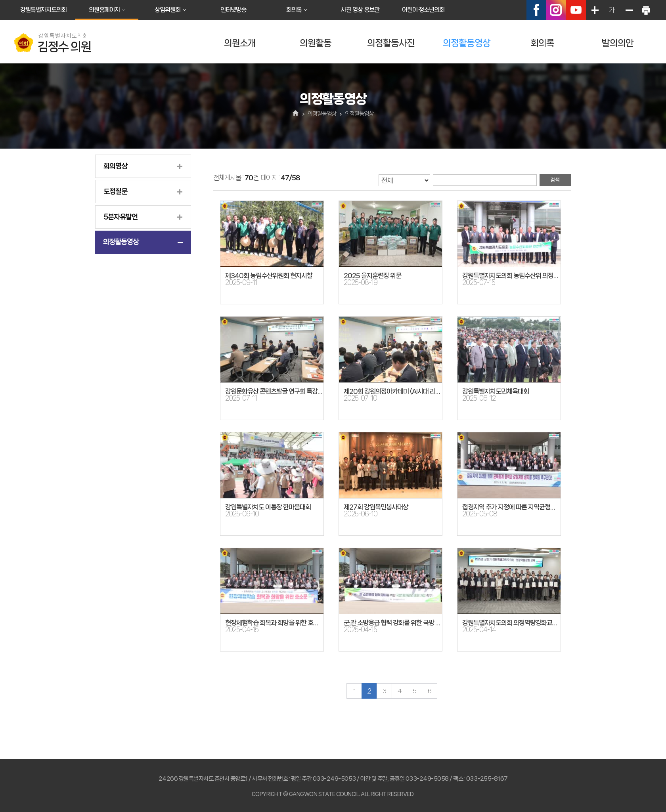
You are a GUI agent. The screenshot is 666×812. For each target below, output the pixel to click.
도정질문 (115, 191)
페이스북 (536, 10)
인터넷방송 (233, 10)
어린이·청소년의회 (423, 10)
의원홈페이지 (104, 10)
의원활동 (316, 43)
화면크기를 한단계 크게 (595, 10)
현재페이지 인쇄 (646, 10)
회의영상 (115, 166)
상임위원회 (167, 10)
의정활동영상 (467, 43)
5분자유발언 (121, 217)
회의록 (294, 10)
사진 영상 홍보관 (360, 10)
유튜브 (576, 10)
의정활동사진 (391, 43)
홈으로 (296, 114)
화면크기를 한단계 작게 (629, 10)
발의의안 (618, 43)
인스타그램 (556, 10)
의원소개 (240, 43)
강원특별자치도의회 (43, 10)
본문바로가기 (0, 0)
